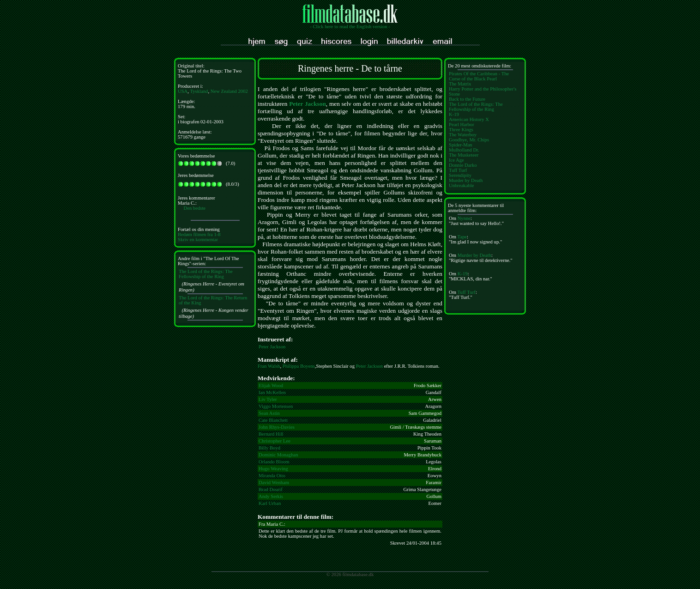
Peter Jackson (308, 104)
